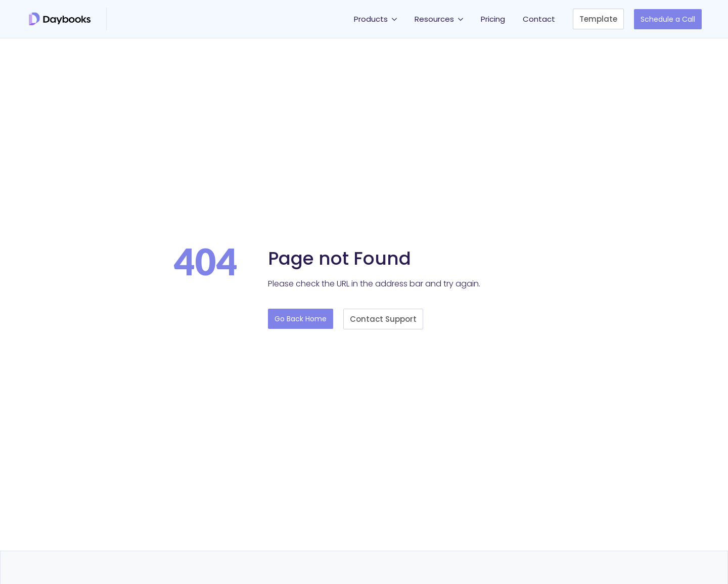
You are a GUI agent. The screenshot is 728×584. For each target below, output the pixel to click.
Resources (434, 19)
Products (371, 19)
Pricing (493, 19)
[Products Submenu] (396, 19)
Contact (539, 19)
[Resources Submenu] (462, 19)
